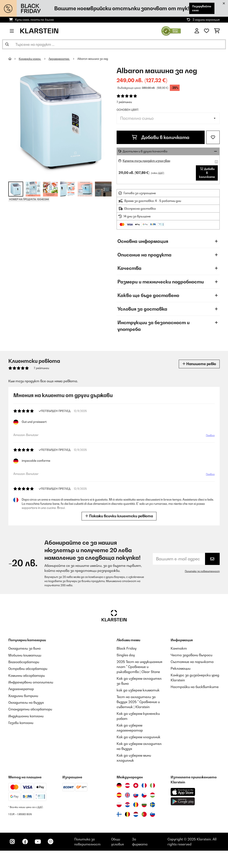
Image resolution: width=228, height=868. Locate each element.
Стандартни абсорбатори (31, 710)
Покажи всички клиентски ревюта (119, 517)
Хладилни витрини (24, 696)
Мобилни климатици (25, 656)
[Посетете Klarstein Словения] (152, 815)
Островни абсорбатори (29, 669)
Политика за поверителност (202, 572)
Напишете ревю (199, 365)
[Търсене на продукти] (114, 44)
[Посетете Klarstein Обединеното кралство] (127, 796)
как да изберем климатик (138, 691)
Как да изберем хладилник (139, 738)
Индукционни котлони (27, 716)
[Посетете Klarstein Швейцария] (136, 786)
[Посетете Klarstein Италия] (152, 786)
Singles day (126, 656)
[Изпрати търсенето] (7, 44)
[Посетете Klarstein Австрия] (127, 786)
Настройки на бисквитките (195, 688)
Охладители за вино (25, 649)
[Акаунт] (197, 31)
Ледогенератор (60, 59)
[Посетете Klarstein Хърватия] (127, 806)
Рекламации (181, 669)
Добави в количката (161, 137)
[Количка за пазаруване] (217, 31)
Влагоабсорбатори (25, 663)
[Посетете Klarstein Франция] (144, 786)
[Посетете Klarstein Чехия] (144, 796)
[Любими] (207, 31)
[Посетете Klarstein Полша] (119, 806)
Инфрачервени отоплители (32, 683)
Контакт (179, 649)
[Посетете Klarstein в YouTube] (39, 843)
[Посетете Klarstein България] (144, 806)
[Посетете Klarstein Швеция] (152, 806)
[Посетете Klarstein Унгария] (152, 796)
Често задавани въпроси (191, 656)
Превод (210, 436)
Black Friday (127, 649)
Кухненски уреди (30, 59)
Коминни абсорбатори (27, 676)
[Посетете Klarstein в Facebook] (26, 843)
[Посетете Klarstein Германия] (119, 786)
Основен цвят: (128, 110)
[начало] (14, 59)
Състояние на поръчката (192, 663)
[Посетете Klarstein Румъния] (136, 806)
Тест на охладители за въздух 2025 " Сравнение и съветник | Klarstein (138, 703)
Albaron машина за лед (95, 59)
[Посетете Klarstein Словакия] (136, 796)
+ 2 (103, 189)
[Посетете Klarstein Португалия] (144, 815)
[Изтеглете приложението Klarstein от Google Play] (183, 802)
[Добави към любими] (213, 137)
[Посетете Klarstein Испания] (119, 796)
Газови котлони (21, 723)
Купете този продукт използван (147, 161)
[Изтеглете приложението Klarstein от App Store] (183, 793)
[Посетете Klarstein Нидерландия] (136, 815)
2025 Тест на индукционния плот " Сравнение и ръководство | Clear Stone (139, 668)
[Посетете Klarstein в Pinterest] (53, 843)
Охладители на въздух (27, 703)
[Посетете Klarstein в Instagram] (13, 843)
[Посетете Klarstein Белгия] (127, 815)
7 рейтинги (124, 102)
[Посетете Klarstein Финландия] (119, 815)
